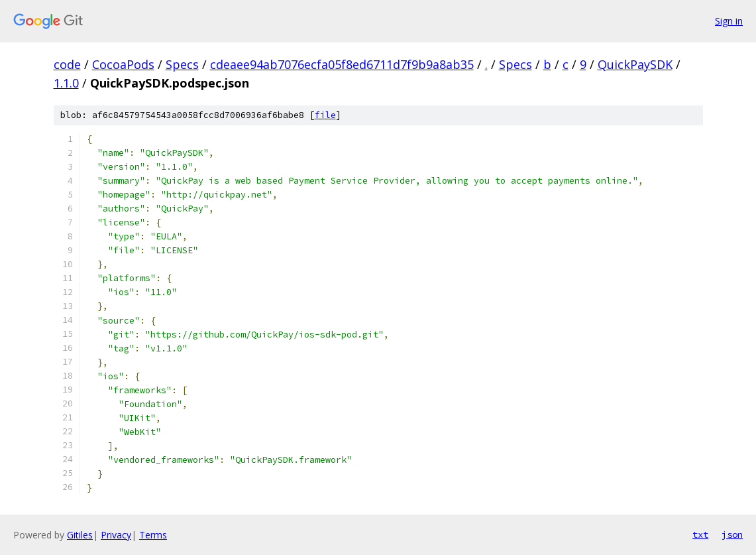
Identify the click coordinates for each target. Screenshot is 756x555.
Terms (153, 535)
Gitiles (80, 535)
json (732, 534)
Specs (182, 64)
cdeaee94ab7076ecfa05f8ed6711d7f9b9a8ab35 (342, 64)
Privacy (116, 535)
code (67, 64)
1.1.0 (66, 83)
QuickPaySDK (635, 64)
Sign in (729, 21)
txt (700, 534)
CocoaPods (123, 64)
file (325, 115)
